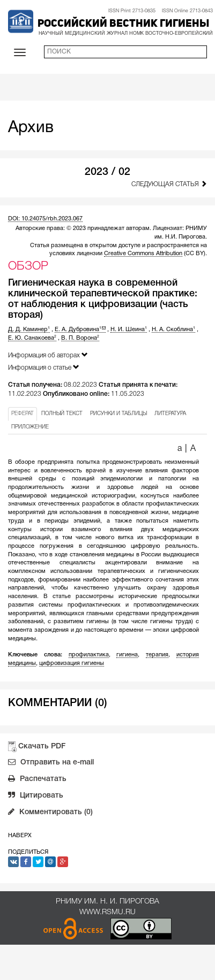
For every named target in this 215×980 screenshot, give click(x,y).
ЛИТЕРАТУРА (170, 414)
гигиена (127, 655)
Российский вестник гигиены (123, 24)
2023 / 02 (107, 172)
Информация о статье (44, 367)
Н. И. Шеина (129, 330)
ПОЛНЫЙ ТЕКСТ (62, 414)
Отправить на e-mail (51, 763)
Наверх (20, 836)
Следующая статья (169, 184)
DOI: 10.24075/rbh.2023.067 (45, 219)
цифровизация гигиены (72, 663)
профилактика (89, 655)
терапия (157, 655)
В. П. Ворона (80, 338)
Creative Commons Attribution (143, 254)
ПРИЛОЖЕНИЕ (30, 427)
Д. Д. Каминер (29, 330)
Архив (31, 128)
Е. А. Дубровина (80, 330)
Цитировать (36, 797)
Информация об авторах (48, 355)
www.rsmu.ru (107, 912)
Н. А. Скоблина (173, 330)
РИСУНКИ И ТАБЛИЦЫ (118, 414)
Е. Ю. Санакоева (32, 338)
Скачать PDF (42, 747)
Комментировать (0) (50, 813)
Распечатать (37, 780)
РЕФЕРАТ (23, 414)
